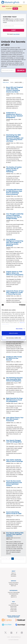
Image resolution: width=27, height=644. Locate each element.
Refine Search (6, 82)
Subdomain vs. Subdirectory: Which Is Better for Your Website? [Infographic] (15, 115)
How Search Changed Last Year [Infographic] (14, 441)
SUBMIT (13, 30)
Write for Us (14, 595)
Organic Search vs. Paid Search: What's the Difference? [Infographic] (15, 273)
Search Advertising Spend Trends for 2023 (14, 513)
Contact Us (13, 604)
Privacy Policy (13, 610)
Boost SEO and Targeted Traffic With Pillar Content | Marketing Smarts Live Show (14, 90)
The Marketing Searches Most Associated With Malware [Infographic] (14, 379)
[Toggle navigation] (24, 2)
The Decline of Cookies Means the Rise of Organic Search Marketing (14, 169)
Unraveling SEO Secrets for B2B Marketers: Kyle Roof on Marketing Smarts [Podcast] (14, 192)
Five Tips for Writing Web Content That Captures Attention (15, 534)
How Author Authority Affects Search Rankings (14, 461)
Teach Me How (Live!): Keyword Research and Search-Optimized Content (14, 483)
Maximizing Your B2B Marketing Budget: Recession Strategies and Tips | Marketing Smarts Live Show (15, 138)
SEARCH (21, 70)
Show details (19, 329)
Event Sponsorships (14, 594)
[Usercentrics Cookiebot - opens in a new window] (19, 305)
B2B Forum (13, 586)
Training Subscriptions (14, 583)
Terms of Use (13, 608)
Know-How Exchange (14, 605)
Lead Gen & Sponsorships (14, 592)
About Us (14, 573)
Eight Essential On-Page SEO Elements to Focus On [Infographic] (14, 400)
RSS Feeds (14, 575)
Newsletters (13, 576)
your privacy (16, 34)
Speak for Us (14, 597)
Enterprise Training (14, 584)
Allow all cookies (13, 333)
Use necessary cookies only (13, 338)
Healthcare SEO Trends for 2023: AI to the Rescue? (14, 358)
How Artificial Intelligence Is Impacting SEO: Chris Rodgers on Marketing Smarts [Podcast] (15, 243)
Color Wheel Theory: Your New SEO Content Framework (15, 419)
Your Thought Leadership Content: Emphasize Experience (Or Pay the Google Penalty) (15, 216)
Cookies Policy (14, 611)
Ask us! (15, 9)
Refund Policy (13, 607)
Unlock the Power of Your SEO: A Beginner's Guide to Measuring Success (15, 293)
